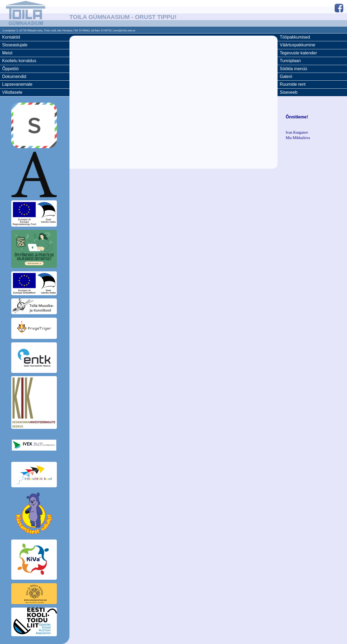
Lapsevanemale (17, 84)
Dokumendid (14, 76)
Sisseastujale (15, 45)
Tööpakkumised (295, 37)
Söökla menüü (293, 69)
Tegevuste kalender (298, 53)
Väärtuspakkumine (298, 45)
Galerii (286, 76)
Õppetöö (10, 69)
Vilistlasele (12, 92)
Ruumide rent (293, 84)
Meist (7, 53)
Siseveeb (289, 92)
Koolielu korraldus (19, 61)
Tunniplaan (290, 61)
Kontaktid (11, 37)
